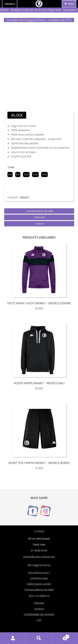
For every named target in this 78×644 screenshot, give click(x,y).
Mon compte (13, 638)
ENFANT (25, 197)
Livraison (40, 224)
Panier (61, 636)
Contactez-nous (39, 578)
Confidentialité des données (39, 614)
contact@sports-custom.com (39, 557)
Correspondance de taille (39, 211)
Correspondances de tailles (39, 590)
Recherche (39, 638)
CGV (39, 620)
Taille (11, 167)
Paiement (40, 217)
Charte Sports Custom (39, 584)
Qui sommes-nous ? (39, 572)
